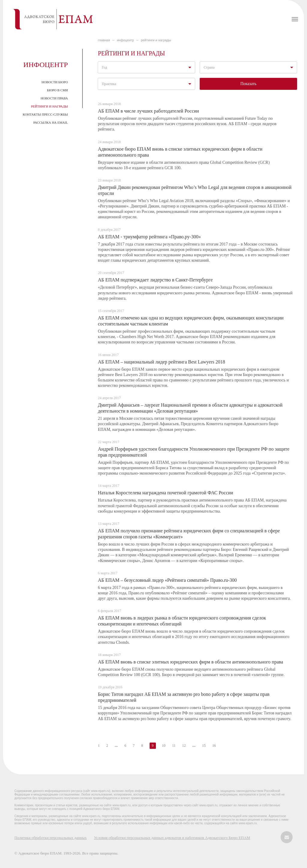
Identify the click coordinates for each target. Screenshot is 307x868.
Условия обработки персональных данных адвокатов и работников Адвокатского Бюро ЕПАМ (172, 838)
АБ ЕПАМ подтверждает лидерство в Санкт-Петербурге (155, 280)
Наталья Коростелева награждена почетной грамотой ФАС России (165, 493)
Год (104, 67)
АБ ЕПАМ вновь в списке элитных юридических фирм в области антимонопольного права (190, 662)
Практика (109, 84)
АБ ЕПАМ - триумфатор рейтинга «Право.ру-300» (149, 237)
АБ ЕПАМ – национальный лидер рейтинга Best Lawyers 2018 (161, 362)
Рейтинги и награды (49, 106)
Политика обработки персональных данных (51, 838)
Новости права (54, 98)
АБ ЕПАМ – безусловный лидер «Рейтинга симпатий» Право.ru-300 (167, 580)
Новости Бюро (55, 82)
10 (164, 746)
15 (204, 746)
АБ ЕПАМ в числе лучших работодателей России (148, 111)
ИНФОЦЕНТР (125, 40)
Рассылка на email (51, 122)
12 (184, 746)
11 (174, 746)
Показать (249, 84)
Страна (209, 67)
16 (214, 746)
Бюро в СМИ (58, 90)
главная (104, 40)
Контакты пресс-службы (45, 114)
